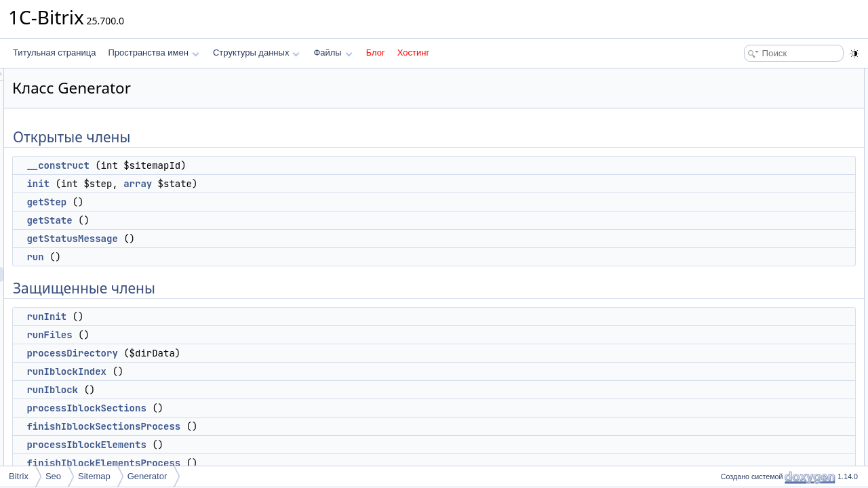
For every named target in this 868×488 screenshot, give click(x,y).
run (204, 257)
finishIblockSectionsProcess (273, 426)
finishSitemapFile (758, 374)
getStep (216, 202)
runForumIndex (755, 344)
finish (737, 404)
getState (219, 220)
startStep (744, 434)
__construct (227, 165)
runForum (745, 359)
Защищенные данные (758, 464)
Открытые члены (749, 76)
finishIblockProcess (763, 329)
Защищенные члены (755, 180)
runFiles (219, 335)
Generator (147, 476)
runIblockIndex (236, 371)
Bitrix (19, 476)
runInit (216, 317)
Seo (53, 476)
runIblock (222, 390)
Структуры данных (256, 53)
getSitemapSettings (763, 419)
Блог (376, 53)
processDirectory (241, 353)
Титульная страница (54, 53)
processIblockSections (256, 408)
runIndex (744, 389)
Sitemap (94, 476)
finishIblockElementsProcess (273, 463)
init (208, 184)
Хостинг (413, 53)
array (307, 184)
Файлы (333, 53)
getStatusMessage (241, 239)
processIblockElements (256, 445)
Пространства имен (153, 53)
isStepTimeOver (757, 449)
